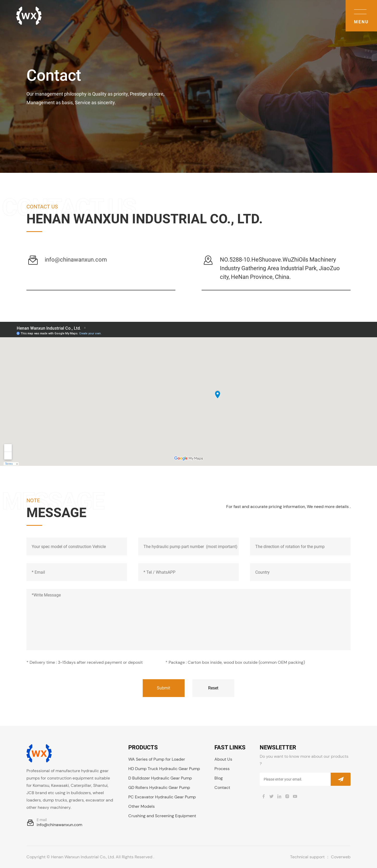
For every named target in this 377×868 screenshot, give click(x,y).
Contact (222, 787)
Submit (163, 688)
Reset (213, 688)
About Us (223, 759)
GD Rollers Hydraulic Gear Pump (159, 787)
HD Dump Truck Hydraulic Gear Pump (164, 769)
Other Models (142, 806)
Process (222, 769)
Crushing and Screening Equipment (162, 816)
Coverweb (341, 857)
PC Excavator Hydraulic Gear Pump (162, 797)
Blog (219, 778)
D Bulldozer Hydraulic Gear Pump (160, 778)
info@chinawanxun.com (76, 260)
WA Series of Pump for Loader (157, 759)
